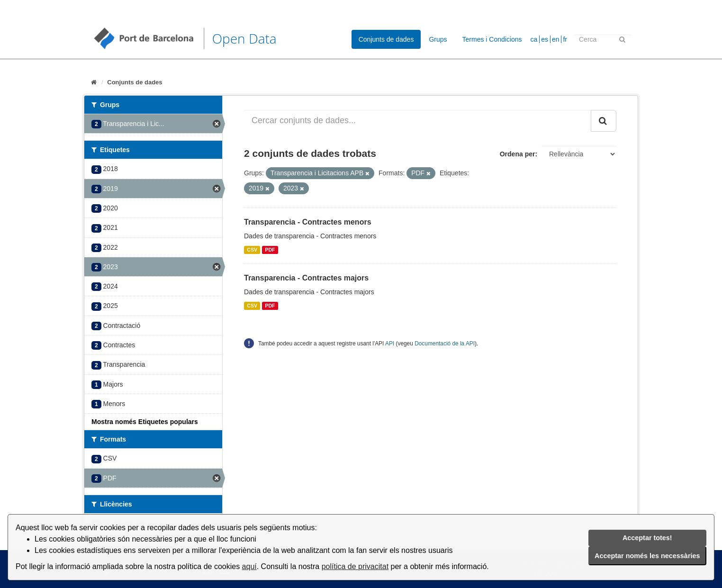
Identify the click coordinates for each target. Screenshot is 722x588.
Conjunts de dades (386, 39)
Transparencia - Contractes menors (308, 222)
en (556, 39)
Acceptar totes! (647, 538)
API (390, 344)
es (545, 39)
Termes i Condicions (492, 39)
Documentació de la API (445, 344)
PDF (270, 250)
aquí (249, 566)
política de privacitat (355, 566)
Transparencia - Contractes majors (306, 278)
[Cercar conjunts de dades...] (418, 121)
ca (534, 39)
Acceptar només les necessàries (647, 556)
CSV (252, 250)
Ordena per (518, 154)
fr (565, 39)
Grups (438, 39)
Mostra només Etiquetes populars (145, 422)
